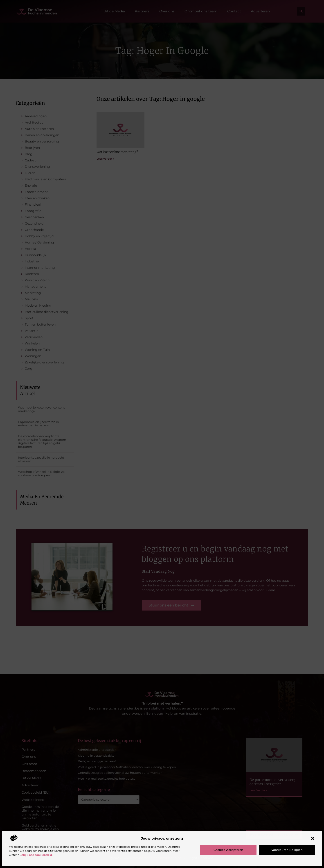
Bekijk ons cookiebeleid (36, 855)
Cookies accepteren (228, 850)
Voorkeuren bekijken (287, 850)
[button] (313, 838)
